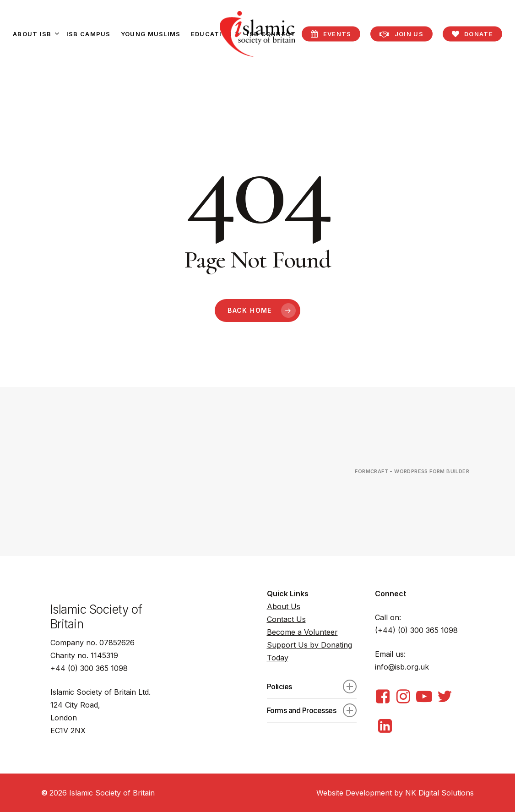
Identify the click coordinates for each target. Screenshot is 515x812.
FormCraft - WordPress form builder (412, 471)
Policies (312, 687)
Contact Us (286, 619)
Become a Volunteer (302, 632)
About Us (284, 606)
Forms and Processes (312, 710)
